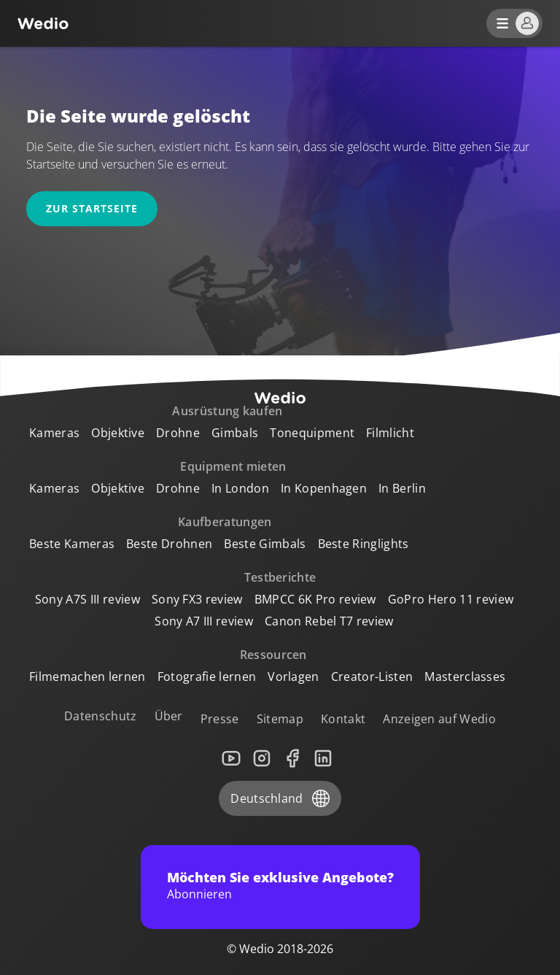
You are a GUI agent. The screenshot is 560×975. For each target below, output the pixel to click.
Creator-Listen (372, 677)
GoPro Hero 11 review (451, 599)
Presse (220, 719)
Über (169, 716)
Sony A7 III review (204, 621)
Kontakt (343, 719)
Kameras (54, 433)
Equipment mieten (233, 466)
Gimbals (235, 433)
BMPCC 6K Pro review (315, 599)
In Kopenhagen (324, 488)
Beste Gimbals (265, 544)
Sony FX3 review (197, 599)
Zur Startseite (92, 208)
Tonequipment (312, 433)
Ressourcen (273, 655)
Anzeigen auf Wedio (439, 719)
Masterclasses (465, 677)
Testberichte (280, 577)
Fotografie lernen (207, 677)
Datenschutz (101, 716)
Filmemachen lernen (87, 677)
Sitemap (280, 719)
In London (240, 488)
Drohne (178, 433)
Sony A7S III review (87, 599)
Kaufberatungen (225, 522)
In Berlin (402, 488)
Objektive (118, 433)
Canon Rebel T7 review (329, 621)
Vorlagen (293, 677)
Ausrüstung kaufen (227, 411)
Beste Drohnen (169, 544)
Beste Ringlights (363, 544)
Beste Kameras (72, 544)
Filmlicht (390, 433)
